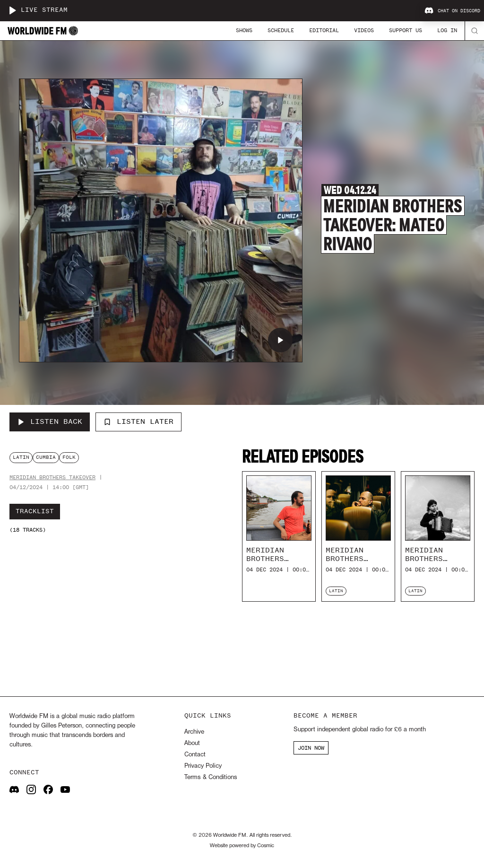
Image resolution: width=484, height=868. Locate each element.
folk (69, 457)
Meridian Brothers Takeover (52, 478)
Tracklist (35, 511)
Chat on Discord (452, 11)
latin (21, 457)
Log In (447, 30)
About (192, 743)
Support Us (406, 30)
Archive (194, 732)
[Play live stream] (12, 10)
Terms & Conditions (211, 777)
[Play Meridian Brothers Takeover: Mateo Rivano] (280, 340)
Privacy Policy (203, 766)
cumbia (46, 457)
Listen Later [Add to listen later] (138, 421)
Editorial (324, 30)
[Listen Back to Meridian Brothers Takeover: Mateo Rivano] (50, 422)
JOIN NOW (311, 748)
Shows (244, 30)
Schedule (281, 30)
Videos (364, 30)
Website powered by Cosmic (242, 846)
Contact (195, 755)
